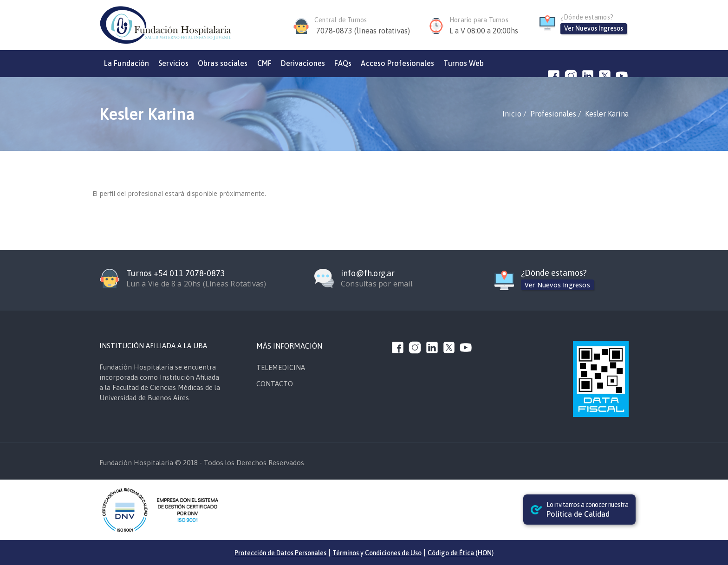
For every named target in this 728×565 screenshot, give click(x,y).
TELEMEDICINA (281, 367)
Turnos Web (464, 63)
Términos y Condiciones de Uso (377, 553)
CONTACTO (275, 384)
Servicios (173, 63)
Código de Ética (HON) (461, 553)
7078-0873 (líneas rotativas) (363, 31)
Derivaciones (303, 63)
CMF (264, 63)
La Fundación (127, 63)
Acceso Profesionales (397, 63)
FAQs (343, 63)
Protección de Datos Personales (280, 553)
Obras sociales (223, 63)
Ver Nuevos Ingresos (594, 28)
